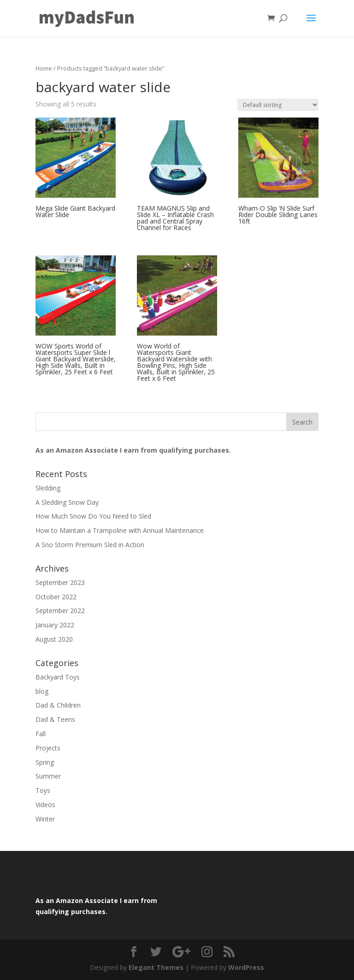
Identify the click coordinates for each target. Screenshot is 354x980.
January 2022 (55, 625)
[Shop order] (278, 105)
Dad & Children (58, 705)
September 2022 (60, 611)
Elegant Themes (156, 967)
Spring (45, 762)
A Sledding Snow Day (67, 502)
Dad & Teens (55, 719)
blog (42, 691)
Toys (43, 790)
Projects (48, 748)
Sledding (48, 488)
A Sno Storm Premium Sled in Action (90, 545)
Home (44, 68)
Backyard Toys (58, 677)
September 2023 (60, 582)
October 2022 (56, 597)
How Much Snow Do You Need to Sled (93, 516)
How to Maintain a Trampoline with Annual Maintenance (120, 530)
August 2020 (54, 639)
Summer (48, 776)
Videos (45, 805)
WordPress (246, 967)
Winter (45, 819)
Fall (41, 734)
